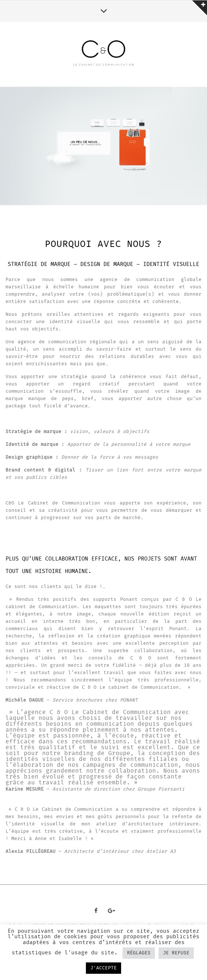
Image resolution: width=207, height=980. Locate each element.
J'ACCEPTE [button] (103, 968)
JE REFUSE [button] (176, 953)
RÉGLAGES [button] (139, 953)
